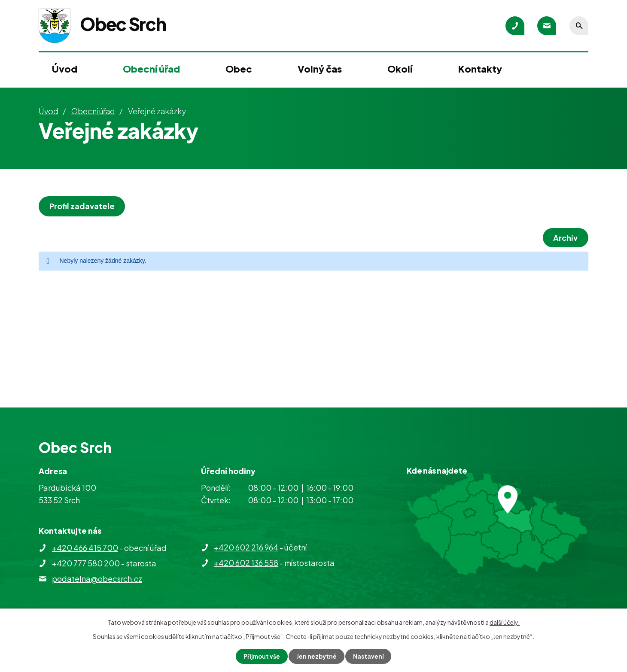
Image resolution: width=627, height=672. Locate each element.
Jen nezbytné (317, 656)
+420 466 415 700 (85, 548)
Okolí (400, 69)
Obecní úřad (151, 69)
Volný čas (320, 69)
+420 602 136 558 (246, 563)
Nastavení (370, 656)
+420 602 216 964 (246, 547)
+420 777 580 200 (86, 563)
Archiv (565, 238)
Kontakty (480, 69)
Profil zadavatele (83, 206)
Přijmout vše (261, 656)
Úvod (65, 69)
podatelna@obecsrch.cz (97, 579)
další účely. (505, 622)
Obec (239, 69)
